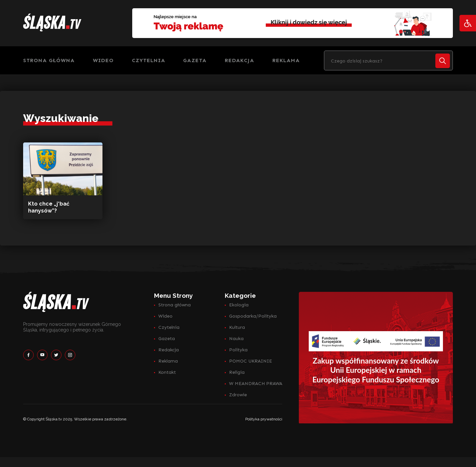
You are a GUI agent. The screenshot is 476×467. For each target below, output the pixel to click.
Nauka (236, 339)
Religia (237, 372)
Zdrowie (238, 395)
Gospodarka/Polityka (253, 316)
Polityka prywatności (264, 419)
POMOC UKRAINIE (251, 361)
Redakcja (239, 60)
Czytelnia (149, 60)
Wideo (103, 60)
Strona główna (49, 60)
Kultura (237, 327)
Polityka (238, 350)
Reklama (286, 60)
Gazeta (195, 60)
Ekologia (239, 305)
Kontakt (167, 372)
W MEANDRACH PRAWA (256, 384)
